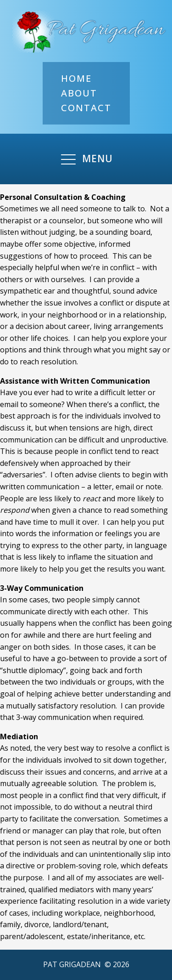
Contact (86, 108)
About (79, 93)
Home (76, 78)
